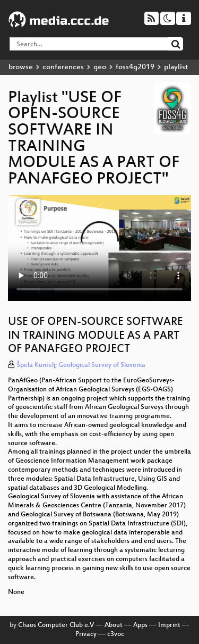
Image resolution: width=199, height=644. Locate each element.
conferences (63, 67)
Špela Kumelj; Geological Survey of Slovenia (81, 365)
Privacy (86, 634)
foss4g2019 (135, 67)
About (114, 625)
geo (100, 67)
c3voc (116, 634)
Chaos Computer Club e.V (56, 625)
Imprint (169, 625)
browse (21, 67)
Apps (140, 625)
